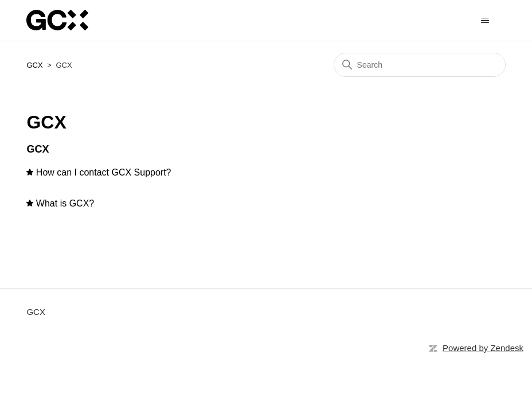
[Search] (420, 65)
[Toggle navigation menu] (485, 21)
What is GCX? (65, 203)
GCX (34, 65)
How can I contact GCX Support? (104, 172)
